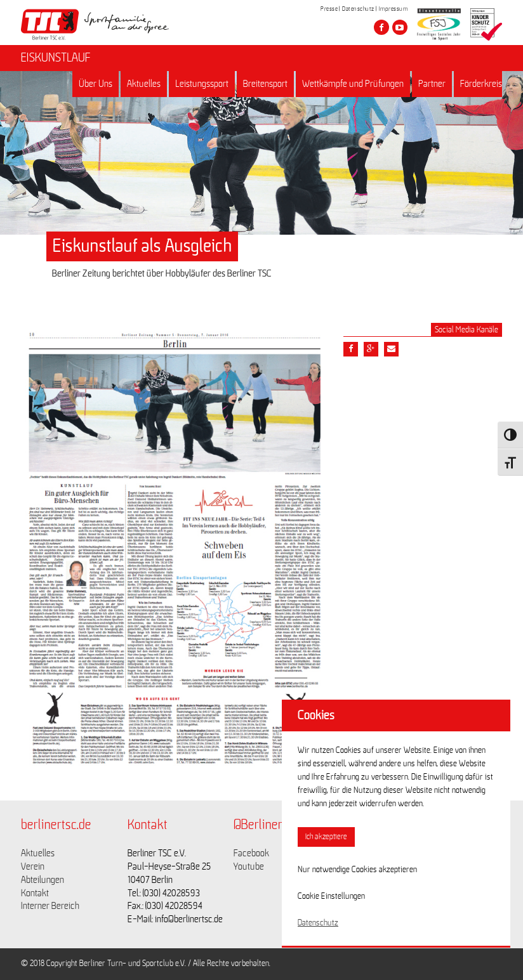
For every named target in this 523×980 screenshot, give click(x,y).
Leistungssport (202, 84)
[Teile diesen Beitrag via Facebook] (351, 349)
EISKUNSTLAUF (56, 58)
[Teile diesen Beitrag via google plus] (371, 349)
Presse (329, 9)
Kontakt (35, 893)
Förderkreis (481, 84)
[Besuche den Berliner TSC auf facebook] (381, 27)
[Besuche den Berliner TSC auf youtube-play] (400, 27)
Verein (33, 866)
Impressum (394, 9)
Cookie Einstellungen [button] (331, 896)
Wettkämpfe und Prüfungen (353, 84)
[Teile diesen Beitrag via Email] (391, 349)
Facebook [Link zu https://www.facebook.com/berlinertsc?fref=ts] (251, 853)
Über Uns (96, 84)
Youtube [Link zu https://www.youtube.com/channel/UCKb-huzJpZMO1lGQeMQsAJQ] (249, 866)
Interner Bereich (50, 906)
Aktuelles (144, 84)
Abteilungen (43, 880)
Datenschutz (358, 9)
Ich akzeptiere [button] (326, 837)
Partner (432, 84)
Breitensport (265, 84)
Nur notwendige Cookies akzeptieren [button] (357, 870)
